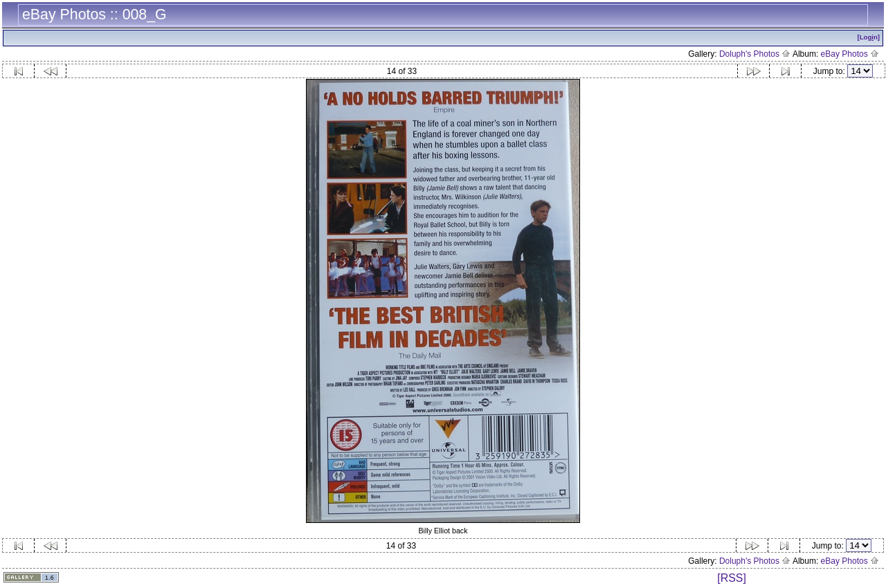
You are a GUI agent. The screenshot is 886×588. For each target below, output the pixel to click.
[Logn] (868, 37)
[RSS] (732, 578)
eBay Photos (850, 54)
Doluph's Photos (755, 54)
